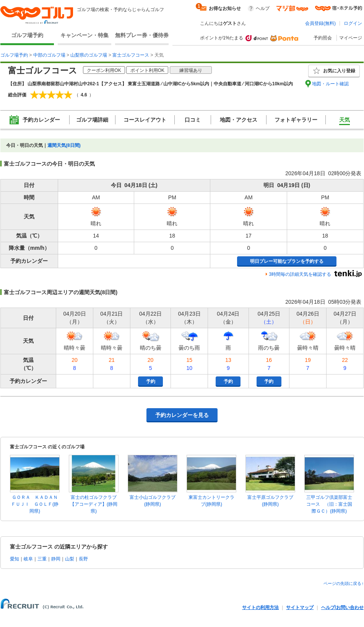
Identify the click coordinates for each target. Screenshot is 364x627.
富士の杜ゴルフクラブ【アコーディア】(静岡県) (94, 504)
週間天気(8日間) (64, 145)
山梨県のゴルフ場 (89, 55)
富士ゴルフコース (131, 55)
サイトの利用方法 (260, 607)
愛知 (15, 559)
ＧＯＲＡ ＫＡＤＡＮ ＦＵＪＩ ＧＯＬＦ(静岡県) (37, 504)
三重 (42, 559)
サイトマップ (300, 607)
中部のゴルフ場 (49, 55)
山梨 (70, 559)
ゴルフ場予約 (27, 35)
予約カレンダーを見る (182, 415)
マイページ (351, 38)
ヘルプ (263, 8)
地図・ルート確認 (330, 84)
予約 (151, 381)
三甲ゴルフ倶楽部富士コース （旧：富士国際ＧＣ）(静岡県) (329, 504)
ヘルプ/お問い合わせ (342, 607)
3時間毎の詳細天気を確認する (300, 274)
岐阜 (28, 559)
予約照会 (323, 38)
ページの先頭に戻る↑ (344, 583)
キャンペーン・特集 (84, 35)
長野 (83, 559)
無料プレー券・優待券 (142, 35)
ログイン (353, 23)
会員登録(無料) (320, 23)
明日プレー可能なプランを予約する (287, 261)
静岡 (56, 559)
